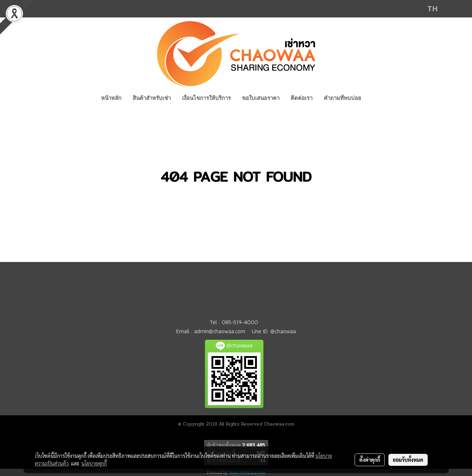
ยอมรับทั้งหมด (408, 460)
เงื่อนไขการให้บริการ (206, 98)
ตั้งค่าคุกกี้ (370, 460)
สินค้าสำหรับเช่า (152, 98)
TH (427, 9)
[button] (374, 99)
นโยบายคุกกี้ (94, 463)
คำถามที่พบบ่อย (342, 98)
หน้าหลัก (111, 98)
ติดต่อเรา (302, 98)
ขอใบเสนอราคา (261, 98)
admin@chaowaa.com (220, 331)
